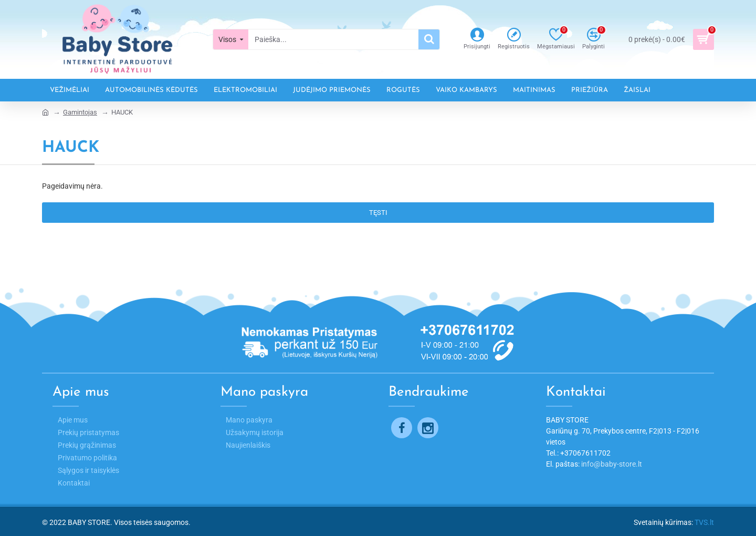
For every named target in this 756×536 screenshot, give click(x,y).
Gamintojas (80, 112)
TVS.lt (704, 522)
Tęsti (378, 213)
